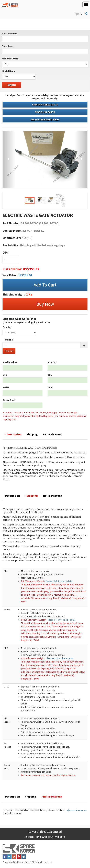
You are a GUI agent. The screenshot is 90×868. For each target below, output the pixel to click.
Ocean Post (9, 400)
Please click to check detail (59, 581)
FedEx (6, 387)
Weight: (9, 340)
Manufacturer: (10, 59)
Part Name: (8, 46)
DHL (50, 375)
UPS (50, 387)
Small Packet (10, 362)
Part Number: (9, 33)
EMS (5, 375)
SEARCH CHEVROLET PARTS (45, 120)
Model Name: (9, 71)
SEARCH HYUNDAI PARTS (45, 105)
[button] (9, 159)
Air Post (52, 362)
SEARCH (12, 85)
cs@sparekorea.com (76, 810)
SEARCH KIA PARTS (45, 112)
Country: (7, 327)
